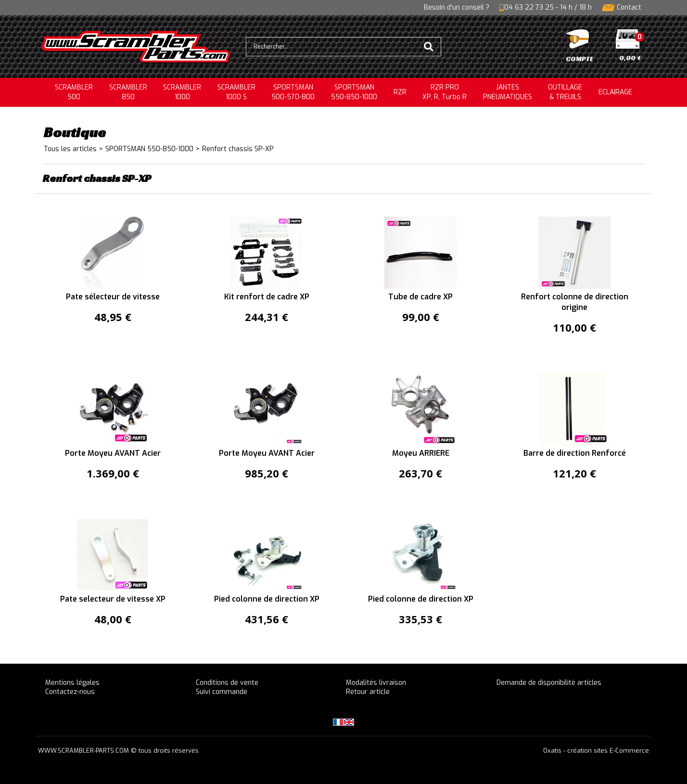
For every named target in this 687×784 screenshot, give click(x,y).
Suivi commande (222, 692)
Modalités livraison (376, 683)
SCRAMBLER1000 (182, 92)
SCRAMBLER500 (74, 92)
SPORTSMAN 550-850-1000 (149, 149)
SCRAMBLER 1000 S (236, 92)
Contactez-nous (70, 692)
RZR (400, 92)
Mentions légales (72, 683)
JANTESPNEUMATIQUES (508, 92)
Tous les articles (70, 149)
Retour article (368, 692)
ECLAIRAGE (615, 92)
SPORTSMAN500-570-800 (293, 92)
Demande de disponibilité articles (549, 683)
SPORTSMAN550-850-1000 (354, 92)
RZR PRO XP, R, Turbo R (445, 92)
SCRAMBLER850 (128, 92)
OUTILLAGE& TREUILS (565, 92)
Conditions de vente (227, 683)
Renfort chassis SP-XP (238, 149)
